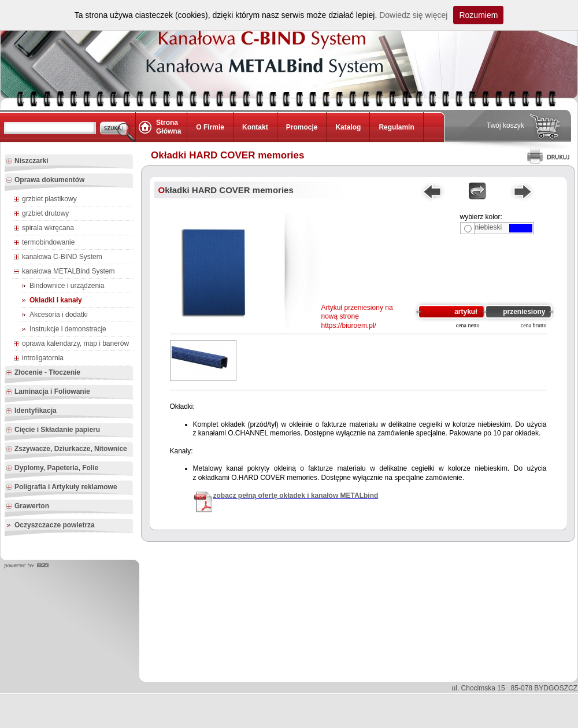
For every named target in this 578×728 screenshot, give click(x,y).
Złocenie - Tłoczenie (43, 373)
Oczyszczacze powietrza (55, 525)
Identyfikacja (31, 411)
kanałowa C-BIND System (58, 257)
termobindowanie (44, 243)
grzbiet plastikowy (45, 199)
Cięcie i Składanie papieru (53, 430)
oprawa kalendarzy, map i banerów (71, 344)
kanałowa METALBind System (64, 272)
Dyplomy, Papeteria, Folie (52, 468)
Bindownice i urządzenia (67, 286)
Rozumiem (478, 15)
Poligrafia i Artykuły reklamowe (62, 487)
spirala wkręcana (44, 228)
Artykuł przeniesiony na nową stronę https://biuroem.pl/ (357, 317)
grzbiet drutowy (41, 214)
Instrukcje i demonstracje (68, 329)
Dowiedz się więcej (413, 15)
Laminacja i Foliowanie (48, 392)
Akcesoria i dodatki (59, 315)
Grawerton (27, 507)
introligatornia (38, 359)
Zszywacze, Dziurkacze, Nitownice (66, 449)
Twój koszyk (505, 125)
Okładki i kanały (56, 300)
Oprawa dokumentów (45, 180)
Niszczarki (27, 161)
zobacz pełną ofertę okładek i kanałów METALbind (296, 496)
